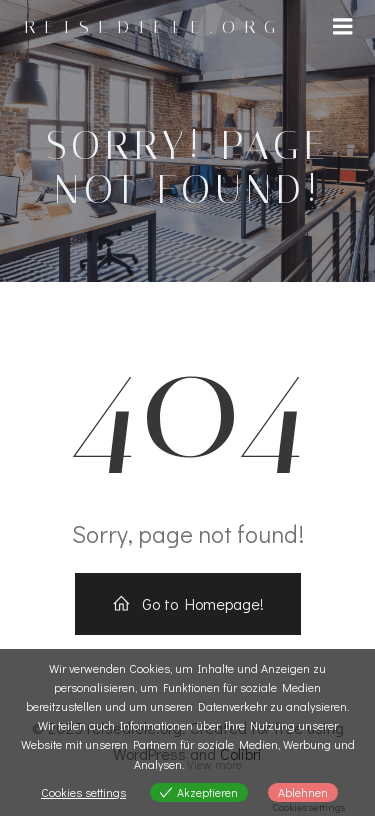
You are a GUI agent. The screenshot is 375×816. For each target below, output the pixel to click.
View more (214, 764)
